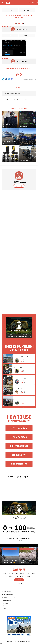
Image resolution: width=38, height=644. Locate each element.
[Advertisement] (19, 250)
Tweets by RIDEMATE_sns (19, 407)
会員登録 (36, 2)
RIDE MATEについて (7, 600)
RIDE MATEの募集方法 (8, 595)
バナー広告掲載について (8, 603)
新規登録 (19, 580)
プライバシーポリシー (7, 606)
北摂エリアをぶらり (18, 367)
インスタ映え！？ (18, 388)
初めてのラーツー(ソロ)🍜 (20, 378)
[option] (11, 556)
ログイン (31, 2)
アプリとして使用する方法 (8, 597)
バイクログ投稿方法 (7, 592)
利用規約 (4, 609)
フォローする (20, 186)
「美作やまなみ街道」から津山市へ (22, 357)
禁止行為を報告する (30, 79)
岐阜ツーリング (17, 399)
